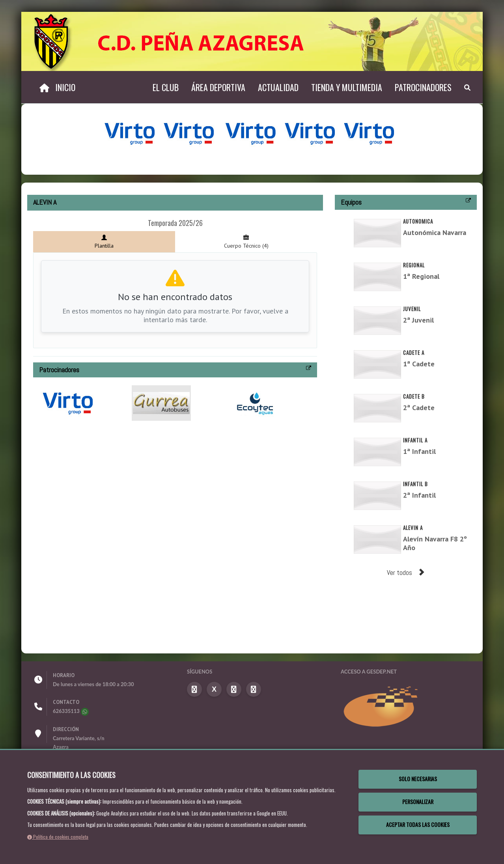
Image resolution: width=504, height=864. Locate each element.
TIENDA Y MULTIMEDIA (347, 87)
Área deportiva (218, 87)
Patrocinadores (423, 87)
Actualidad (278, 87)
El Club (166, 87)
